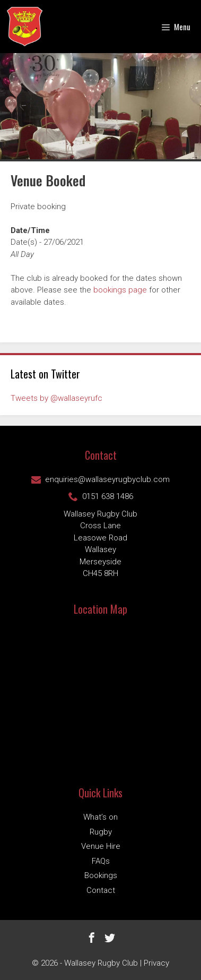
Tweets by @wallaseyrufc (56, 398)
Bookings (101, 875)
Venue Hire (101, 846)
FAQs (101, 861)
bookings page (120, 290)
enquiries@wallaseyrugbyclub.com (101, 479)
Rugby (101, 832)
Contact (101, 890)
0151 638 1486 (101, 496)
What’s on (101, 817)
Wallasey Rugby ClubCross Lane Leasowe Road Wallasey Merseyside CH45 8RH (101, 544)
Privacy (156, 963)
